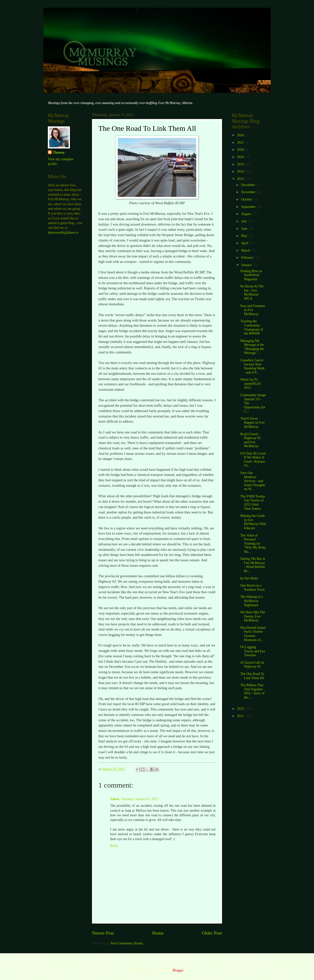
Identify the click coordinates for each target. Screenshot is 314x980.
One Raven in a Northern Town (252, 588)
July (244, 221)
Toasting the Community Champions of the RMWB (252, 327)
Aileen (115, 799)
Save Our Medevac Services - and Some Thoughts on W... (253, 481)
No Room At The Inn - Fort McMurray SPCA (252, 292)
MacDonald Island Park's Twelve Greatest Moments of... (253, 634)
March (246, 250)
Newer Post (103, 933)
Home (158, 933)
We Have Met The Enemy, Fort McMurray (253, 616)
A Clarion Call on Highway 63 (252, 665)
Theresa (59, 153)
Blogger (178, 970)
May (245, 236)
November (249, 192)
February (248, 258)
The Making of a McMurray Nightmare (251, 601)
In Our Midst (249, 578)
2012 (241, 709)
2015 (241, 164)
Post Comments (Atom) (127, 943)
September (249, 207)
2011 (241, 716)
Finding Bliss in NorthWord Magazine (251, 275)
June (245, 229)
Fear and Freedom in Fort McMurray (252, 310)
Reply (114, 846)
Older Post (212, 933)
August (246, 214)
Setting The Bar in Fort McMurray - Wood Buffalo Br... (253, 565)
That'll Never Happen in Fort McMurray (252, 423)
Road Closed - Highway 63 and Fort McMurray (250, 440)
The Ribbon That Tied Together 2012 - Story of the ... (252, 691)
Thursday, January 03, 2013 (140, 799)
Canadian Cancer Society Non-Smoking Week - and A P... (252, 366)
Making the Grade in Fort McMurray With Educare (253, 522)
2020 (241, 150)
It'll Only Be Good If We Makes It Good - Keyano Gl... (253, 460)
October (247, 199)
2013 (241, 179)
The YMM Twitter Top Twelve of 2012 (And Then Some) (253, 503)
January (247, 265)
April (245, 243)
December (249, 185)
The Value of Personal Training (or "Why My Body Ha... (253, 544)
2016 (241, 157)
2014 (241, 171)
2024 (241, 135)
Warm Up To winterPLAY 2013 (251, 384)
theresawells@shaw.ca (63, 233)
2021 (241, 142)
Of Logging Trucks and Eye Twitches (253, 651)
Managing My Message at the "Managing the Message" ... (252, 347)
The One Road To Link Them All (252, 676)
